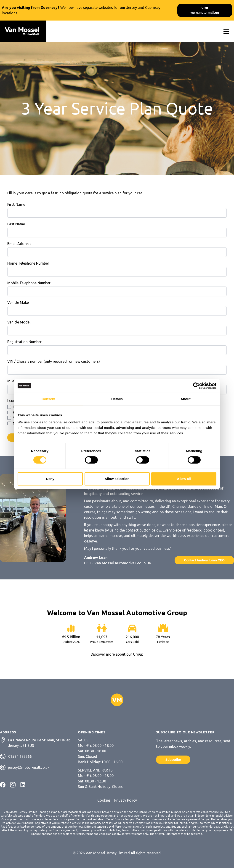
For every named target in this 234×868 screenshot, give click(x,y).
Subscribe (173, 760)
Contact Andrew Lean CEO (204, 560)
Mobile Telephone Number (29, 283)
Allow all (184, 479)
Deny (50, 479)
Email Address (19, 244)
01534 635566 (20, 756)
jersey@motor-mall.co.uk (29, 767)
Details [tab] (117, 399)
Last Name (16, 224)
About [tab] (186, 399)
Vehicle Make (18, 302)
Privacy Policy (126, 800)
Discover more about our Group (117, 654)
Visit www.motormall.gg (205, 10)
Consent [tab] (49, 399)
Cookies (104, 800)
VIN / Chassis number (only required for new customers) (54, 361)
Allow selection (117, 479)
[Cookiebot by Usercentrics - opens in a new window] (196, 386)
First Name (16, 204)
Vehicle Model (19, 322)
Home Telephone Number (28, 263)
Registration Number (24, 342)
